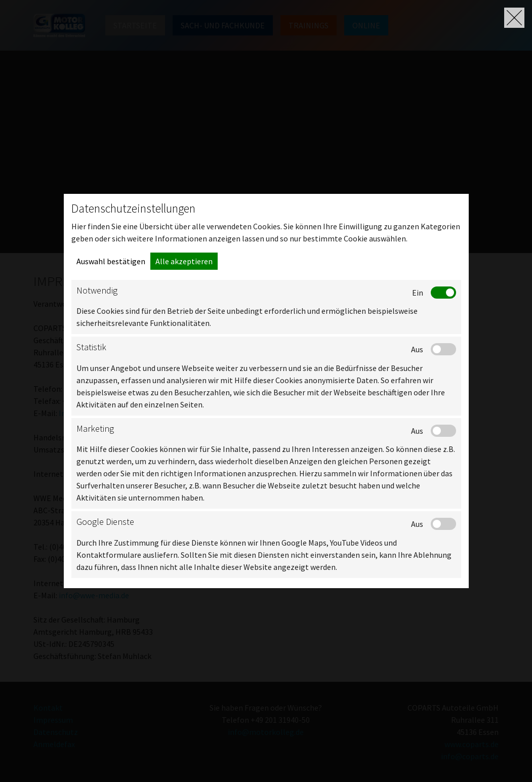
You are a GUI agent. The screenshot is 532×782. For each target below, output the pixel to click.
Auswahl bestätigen (111, 261)
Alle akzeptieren (184, 261)
